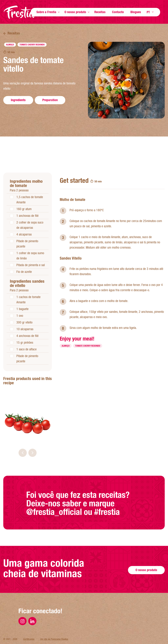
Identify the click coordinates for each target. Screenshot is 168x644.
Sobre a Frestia (46, 12)
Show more (59, 12)
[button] (23, 453)
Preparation (50, 100)
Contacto (118, 12)
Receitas (100, 12)
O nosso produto (75, 12)
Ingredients (18, 100)
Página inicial (20, 12)
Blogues (136, 12)
